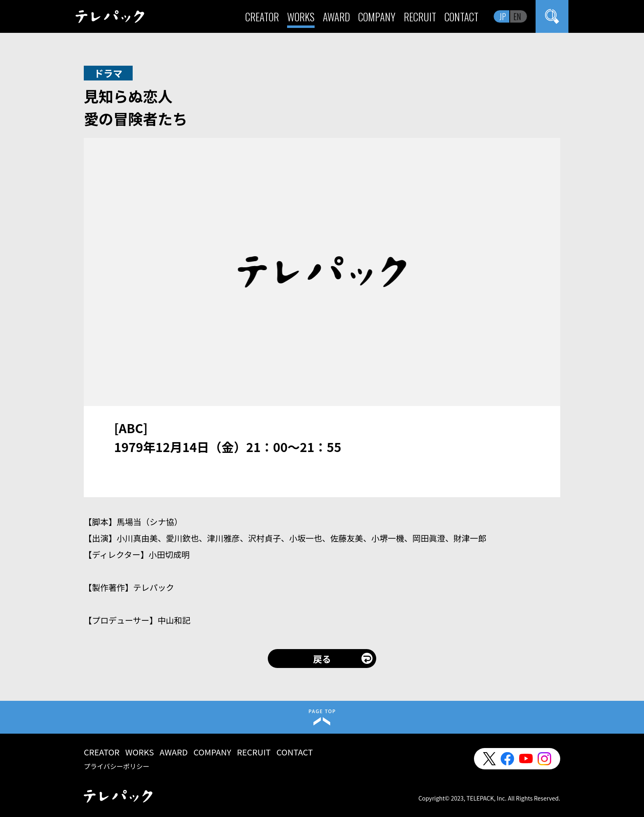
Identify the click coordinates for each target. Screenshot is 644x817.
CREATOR (262, 17)
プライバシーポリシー (117, 766)
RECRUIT (420, 17)
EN (517, 16)
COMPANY (377, 17)
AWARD (336, 17)
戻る (322, 659)
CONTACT (461, 17)
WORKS (301, 17)
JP (503, 16)
